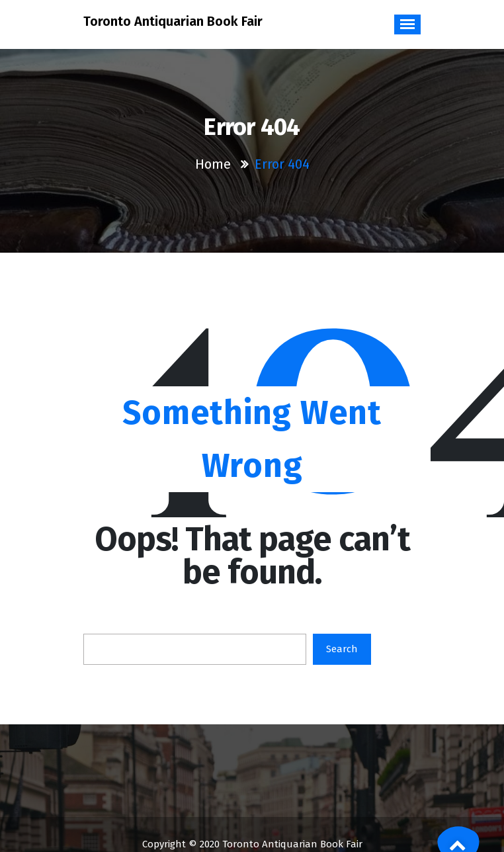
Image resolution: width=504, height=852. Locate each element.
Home (213, 164)
